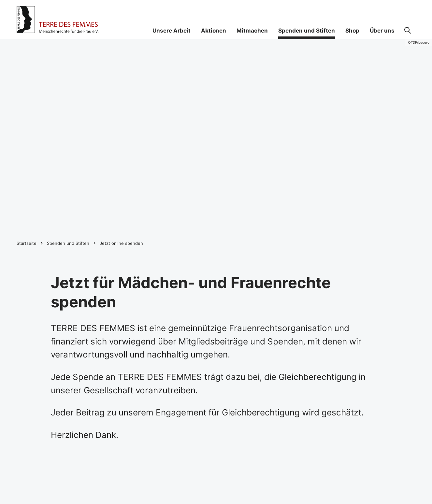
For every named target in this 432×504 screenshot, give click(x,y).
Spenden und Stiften (68, 243)
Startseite (27, 243)
